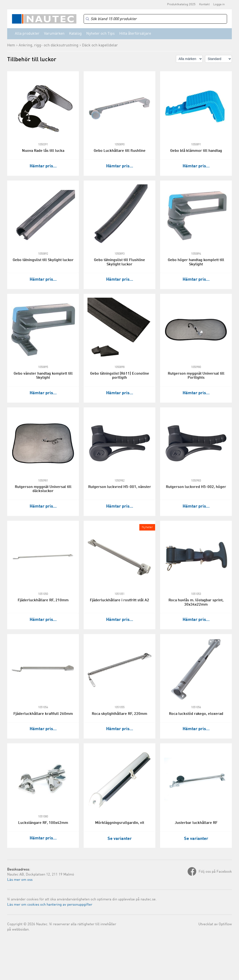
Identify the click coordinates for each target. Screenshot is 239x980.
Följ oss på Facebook (215, 872)
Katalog (75, 34)
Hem (11, 45)
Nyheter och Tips (100, 34)
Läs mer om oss (20, 880)
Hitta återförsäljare (135, 34)
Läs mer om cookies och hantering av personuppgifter (50, 905)
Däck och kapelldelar (100, 45)
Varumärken (54, 34)
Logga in (219, 4)
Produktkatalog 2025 (181, 4)
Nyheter (147, 527)
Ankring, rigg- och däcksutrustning (49, 45)
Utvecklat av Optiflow (215, 924)
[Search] (155, 19)
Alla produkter (27, 34)
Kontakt (204, 4)
